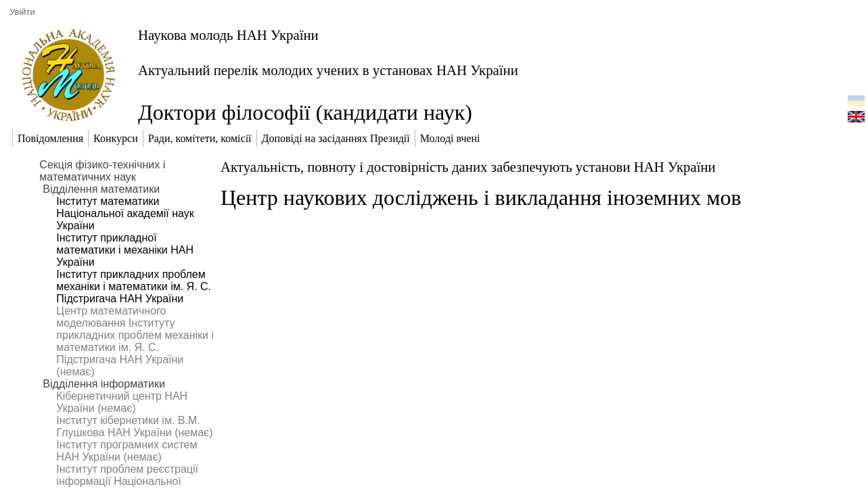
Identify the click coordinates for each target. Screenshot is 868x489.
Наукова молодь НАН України (228, 35)
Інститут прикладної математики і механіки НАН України (125, 250)
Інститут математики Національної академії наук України (125, 213)
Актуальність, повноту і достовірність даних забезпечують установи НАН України (468, 167)
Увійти (22, 12)
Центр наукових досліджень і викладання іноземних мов (481, 197)
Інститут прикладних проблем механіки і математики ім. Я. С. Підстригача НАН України (134, 286)
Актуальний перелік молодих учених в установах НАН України (328, 70)
